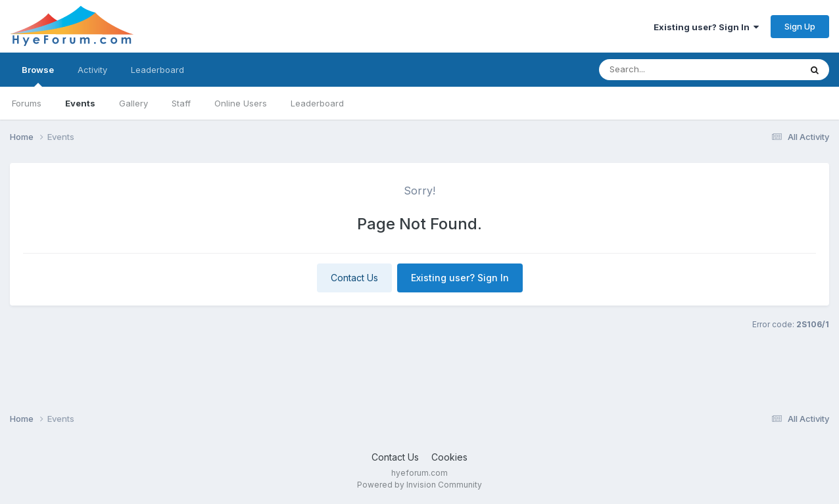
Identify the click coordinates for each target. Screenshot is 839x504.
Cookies (449, 457)
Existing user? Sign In (706, 27)
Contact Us (354, 278)
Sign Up (800, 26)
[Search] (674, 70)
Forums (27, 103)
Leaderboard (317, 103)
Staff (181, 103)
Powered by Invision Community (419, 485)
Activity (92, 70)
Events (80, 103)
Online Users (241, 103)
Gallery (133, 103)
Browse (38, 76)
